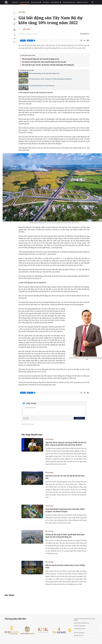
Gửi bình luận (79, 418)
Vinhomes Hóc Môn (86, 619)
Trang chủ (15, 2)
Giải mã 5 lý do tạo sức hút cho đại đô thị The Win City (65, 477)
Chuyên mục (24, 2)
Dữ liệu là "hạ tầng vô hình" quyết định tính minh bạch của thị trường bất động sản (65, 536)
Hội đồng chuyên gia (69, 2)
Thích (30, 41)
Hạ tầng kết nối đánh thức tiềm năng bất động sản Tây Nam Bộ (44, 62)
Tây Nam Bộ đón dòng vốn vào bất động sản (42, 86)
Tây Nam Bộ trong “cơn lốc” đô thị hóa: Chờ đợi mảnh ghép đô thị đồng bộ (48, 65)
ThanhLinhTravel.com (80, 628)
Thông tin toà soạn (82, 2)
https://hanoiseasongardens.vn (82, 623)
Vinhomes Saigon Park (80, 626)
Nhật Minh (27, 29)
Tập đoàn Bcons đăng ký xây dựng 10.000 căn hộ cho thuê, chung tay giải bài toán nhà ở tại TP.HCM (66, 444)
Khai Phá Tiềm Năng (79, 633)
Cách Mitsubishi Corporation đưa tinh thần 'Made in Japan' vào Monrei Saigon (65, 510)
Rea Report (46, 2)
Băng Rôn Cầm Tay (79, 635)
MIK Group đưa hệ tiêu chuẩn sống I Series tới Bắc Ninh (65, 566)
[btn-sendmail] (88, 41)
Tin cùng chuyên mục (32, 435)
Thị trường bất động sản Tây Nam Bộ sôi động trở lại (41, 59)
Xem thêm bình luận (28, 424)
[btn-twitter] (85, 41)
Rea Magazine (56, 2)
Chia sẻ (23, 41)
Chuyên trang (36, 2)
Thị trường (22, 12)
